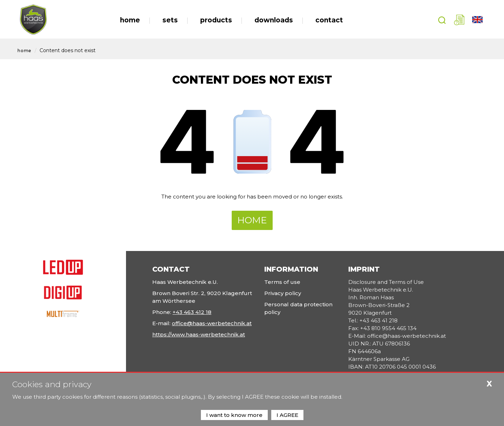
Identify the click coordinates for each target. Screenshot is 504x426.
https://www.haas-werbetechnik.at (199, 334)
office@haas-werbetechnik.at (212, 323)
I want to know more (234, 415)
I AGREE (287, 415)
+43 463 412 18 (192, 312)
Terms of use (282, 282)
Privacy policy (283, 293)
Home (24, 51)
